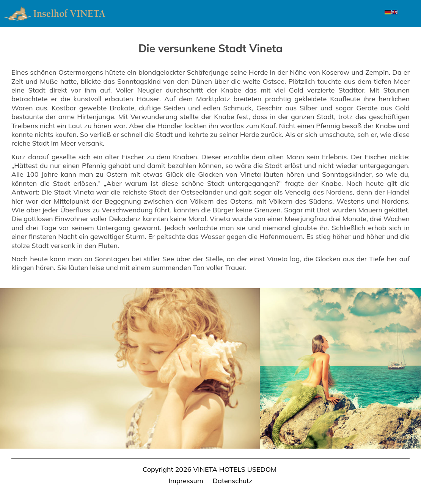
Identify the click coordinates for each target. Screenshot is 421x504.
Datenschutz (233, 481)
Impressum (186, 481)
